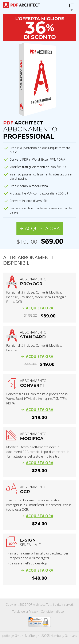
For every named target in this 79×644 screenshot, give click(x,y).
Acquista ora (42, 228)
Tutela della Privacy (25, 612)
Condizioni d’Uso (52, 612)
